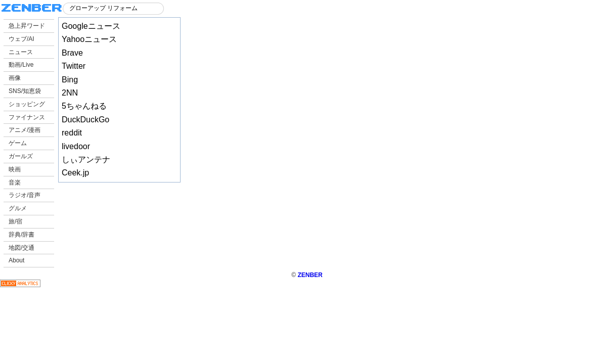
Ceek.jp (75, 173)
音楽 (15, 183)
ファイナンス (27, 117)
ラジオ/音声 (25, 195)
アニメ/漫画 (25, 130)
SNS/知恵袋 (25, 91)
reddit (72, 133)
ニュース (21, 52)
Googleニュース (91, 26)
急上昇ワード (27, 26)
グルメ (18, 208)
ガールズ (21, 156)
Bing (70, 80)
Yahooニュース (89, 39)
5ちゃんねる (84, 106)
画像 (15, 78)
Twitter (74, 66)
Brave (72, 53)
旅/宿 (15, 221)
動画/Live (21, 65)
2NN (70, 93)
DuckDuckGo (85, 120)
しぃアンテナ (86, 160)
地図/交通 (21, 248)
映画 (15, 169)
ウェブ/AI (21, 39)
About (16, 260)
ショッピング (27, 104)
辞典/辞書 (21, 235)
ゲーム (18, 143)
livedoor (76, 146)
